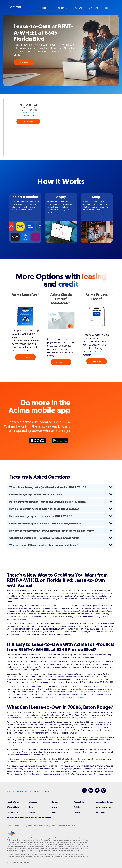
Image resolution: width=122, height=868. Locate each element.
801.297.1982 (80, 697)
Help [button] (107, 8)
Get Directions (28, 112)
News (32, 807)
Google (61, 441)
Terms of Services (13, 826)
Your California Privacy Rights (45, 826)
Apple (39, 441)
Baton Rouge (30, 791)
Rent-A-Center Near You (17, 817)
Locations (10, 791)
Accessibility (79, 802)
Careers (55, 802)
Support (33, 812)
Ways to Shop (13, 807)
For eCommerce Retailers (40, 817)
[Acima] (11, 833)
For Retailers (12, 812)
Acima (16, 8)
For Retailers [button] (60, 8)
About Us (33, 802)
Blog (54, 812)
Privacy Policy (27, 826)
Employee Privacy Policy (66, 826)
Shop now (24, 62)
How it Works (79, 8)
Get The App (94, 8)
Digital (77, 812)
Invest (54, 807)
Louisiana (19, 791)
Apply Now (28, 121)
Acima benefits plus (105, 802)
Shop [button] (44, 8)
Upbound (100, 812)
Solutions (78, 807)
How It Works (13, 802)
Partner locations (104, 807)
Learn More (25, 357)
